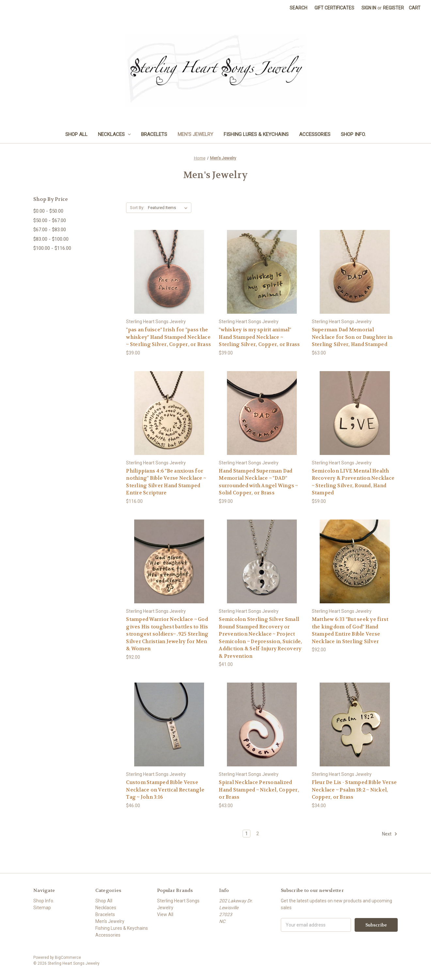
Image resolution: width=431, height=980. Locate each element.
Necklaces (114, 134)
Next (390, 834)
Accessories (315, 134)
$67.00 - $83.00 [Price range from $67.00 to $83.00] (50, 230)
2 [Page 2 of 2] (258, 834)
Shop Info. (353, 134)
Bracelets (154, 134)
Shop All (76, 134)
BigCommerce (68, 957)
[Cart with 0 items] (415, 8)
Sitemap (42, 908)
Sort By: (137, 208)
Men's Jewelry (195, 134)
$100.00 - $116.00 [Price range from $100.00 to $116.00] (52, 248)
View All (165, 914)
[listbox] (169, 208)
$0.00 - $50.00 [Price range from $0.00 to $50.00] (48, 211)
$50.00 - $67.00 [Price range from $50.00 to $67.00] (50, 220)
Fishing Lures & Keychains (256, 134)
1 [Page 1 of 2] (247, 834)
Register (393, 8)
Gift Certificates (334, 8)
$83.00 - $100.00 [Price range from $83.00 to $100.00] (51, 239)
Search (298, 8)
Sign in (369, 8)
